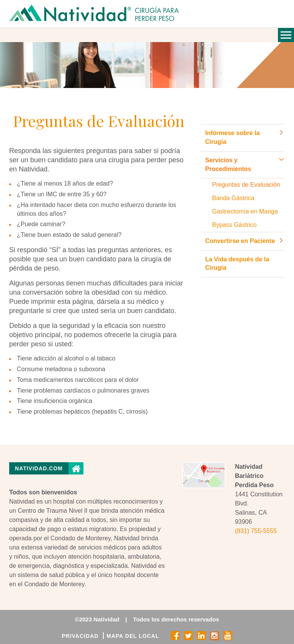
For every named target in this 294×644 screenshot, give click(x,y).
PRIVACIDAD (80, 636)
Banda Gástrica (233, 198)
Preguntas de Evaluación (246, 185)
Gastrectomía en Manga (245, 211)
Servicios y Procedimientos (228, 165)
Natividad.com (39, 468)
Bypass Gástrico (234, 225)
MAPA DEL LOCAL (133, 636)
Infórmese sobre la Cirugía (232, 137)
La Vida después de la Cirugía (237, 264)
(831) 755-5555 (256, 531)
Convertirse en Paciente (240, 241)
